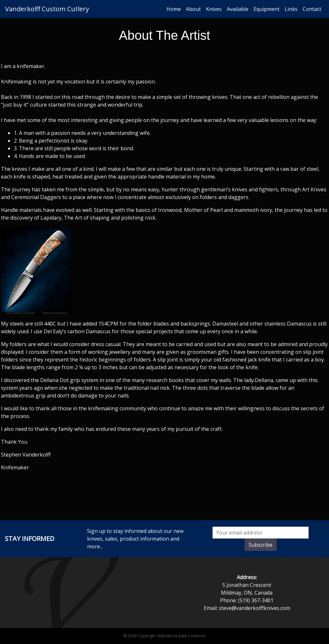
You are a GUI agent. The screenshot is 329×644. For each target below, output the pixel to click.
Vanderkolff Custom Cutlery (47, 9)
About (193, 9)
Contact (312, 9)
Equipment (267, 9)
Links (291, 9)
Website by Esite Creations (182, 636)
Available (238, 9)
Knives (214, 9)
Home (174, 9)
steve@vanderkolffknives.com (254, 608)
